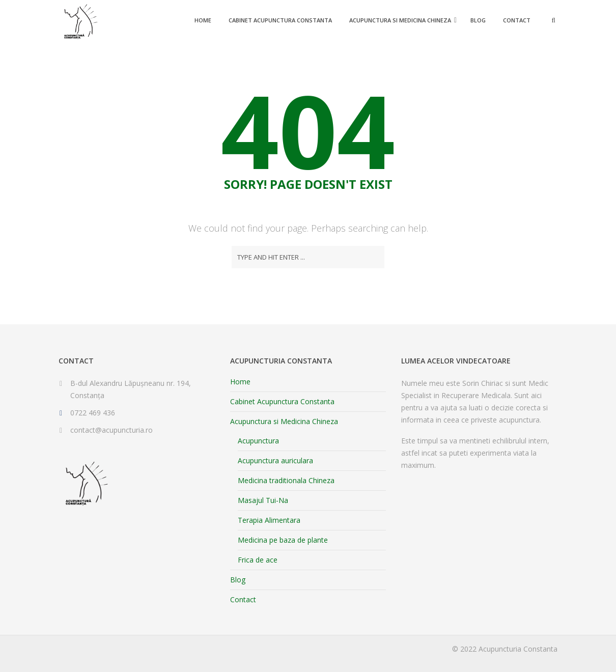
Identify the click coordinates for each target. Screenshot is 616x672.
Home (203, 20)
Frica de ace (258, 560)
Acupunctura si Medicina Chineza (400, 20)
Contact (517, 20)
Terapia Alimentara (269, 520)
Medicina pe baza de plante (283, 540)
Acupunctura (258, 441)
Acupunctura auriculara (275, 460)
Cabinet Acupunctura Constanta (280, 20)
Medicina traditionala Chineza (286, 480)
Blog (478, 20)
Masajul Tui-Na (263, 500)
